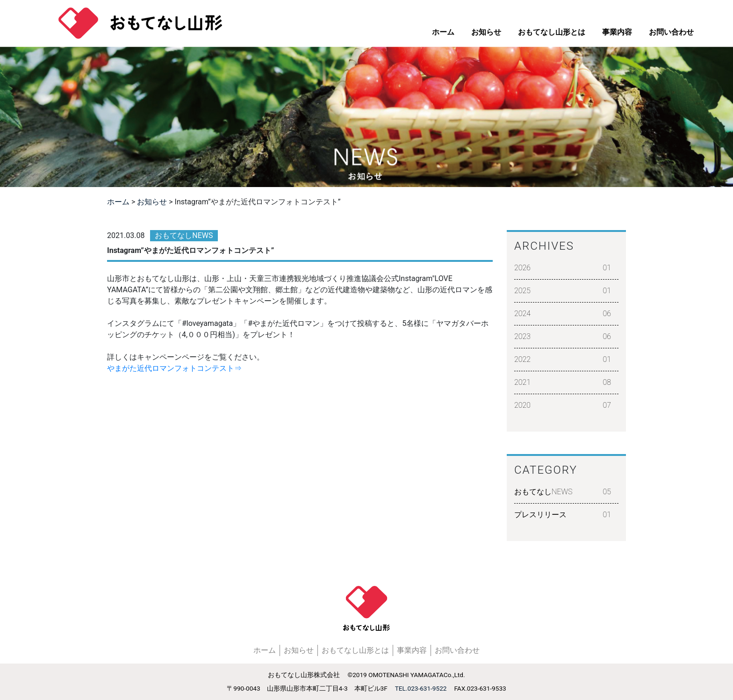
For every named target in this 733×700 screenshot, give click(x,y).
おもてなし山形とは (552, 32)
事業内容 (617, 32)
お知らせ (486, 32)
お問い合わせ (671, 32)
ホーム (443, 32)
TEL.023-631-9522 (421, 688)
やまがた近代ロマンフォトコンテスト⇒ (174, 368)
